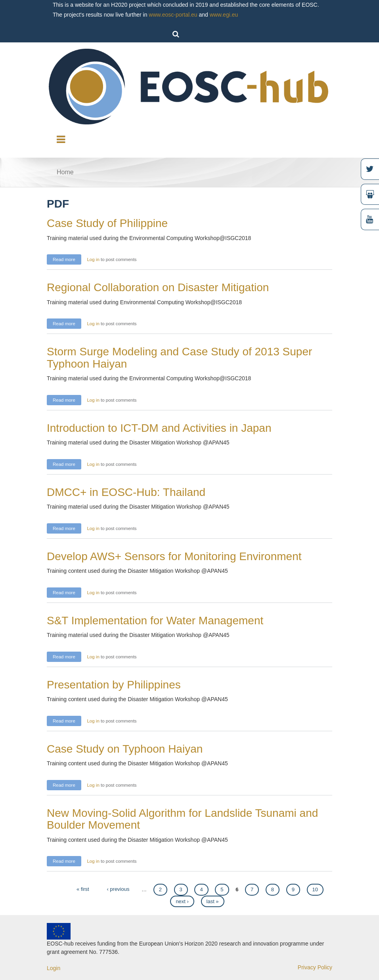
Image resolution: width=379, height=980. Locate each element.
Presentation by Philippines (114, 685)
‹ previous (118, 889)
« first (83, 889)
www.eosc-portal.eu (173, 15)
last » (213, 901)
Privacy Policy (315, 967)
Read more (67, 258)
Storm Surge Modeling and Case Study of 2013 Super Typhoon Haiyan (179, 358)
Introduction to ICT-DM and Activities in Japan (159, 428)
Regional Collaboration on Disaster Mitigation (158, 287)
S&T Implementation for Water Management (155, 621)
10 (315, 889)
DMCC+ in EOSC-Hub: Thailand (126, 492)
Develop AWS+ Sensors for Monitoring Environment (174, 556)
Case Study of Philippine (107, 223)
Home (65, 172)
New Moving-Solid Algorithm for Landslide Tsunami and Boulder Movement (182, 819)
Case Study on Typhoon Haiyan (125, 749)
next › (182, 901)
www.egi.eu (224, 15)
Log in (93, 259)
